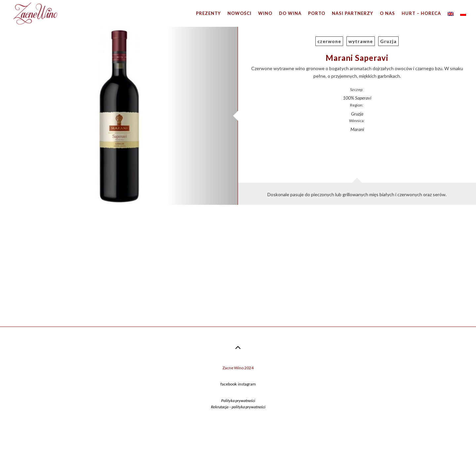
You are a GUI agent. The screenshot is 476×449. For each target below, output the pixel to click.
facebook (229, 384)
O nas (387, 13)
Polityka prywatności (238, 401)
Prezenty (208, 13)
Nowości (239, 13)
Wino (265, 13)
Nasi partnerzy (353, 13)
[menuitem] (451, 13)
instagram (247, 384)
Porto (317, 13)
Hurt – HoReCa (421, 13)
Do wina (290, 13)
